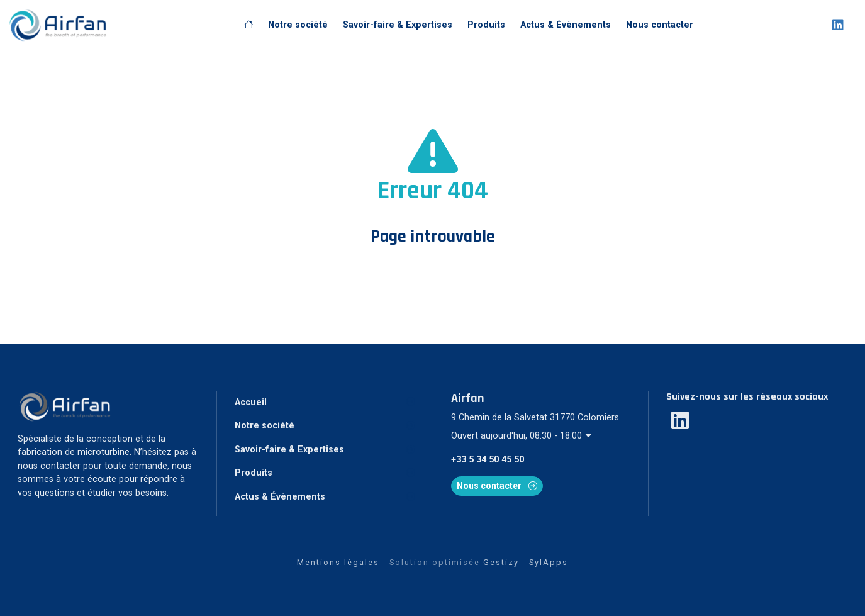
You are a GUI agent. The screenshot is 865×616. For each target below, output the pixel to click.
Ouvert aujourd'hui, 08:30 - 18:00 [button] (522, 436)
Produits (486, 25)
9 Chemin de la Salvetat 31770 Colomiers (535, 417)
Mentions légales (338, 562)
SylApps (549, 562)
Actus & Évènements (566, 25)
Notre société (298, 25)
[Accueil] (248, 25)
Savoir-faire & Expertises (398, 25)
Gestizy (501, 562)
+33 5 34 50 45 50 (488, 460)
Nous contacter (660, 25)
